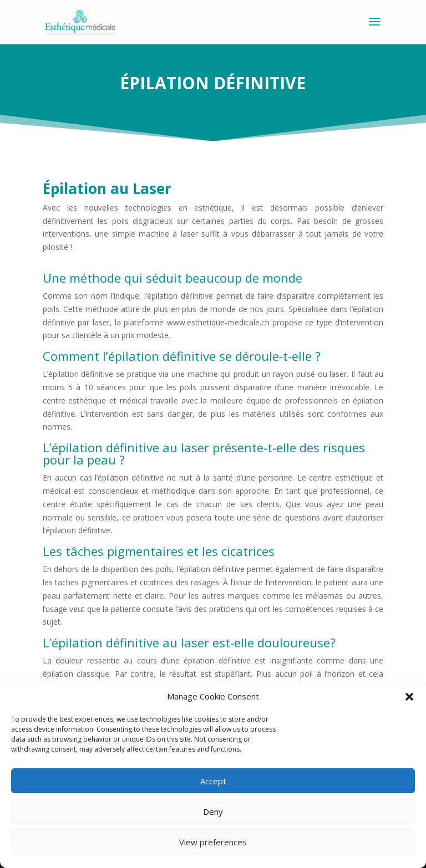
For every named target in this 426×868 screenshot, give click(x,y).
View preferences (213, 842)
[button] (409, 697)
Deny (213, 811)
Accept (213, 781)
